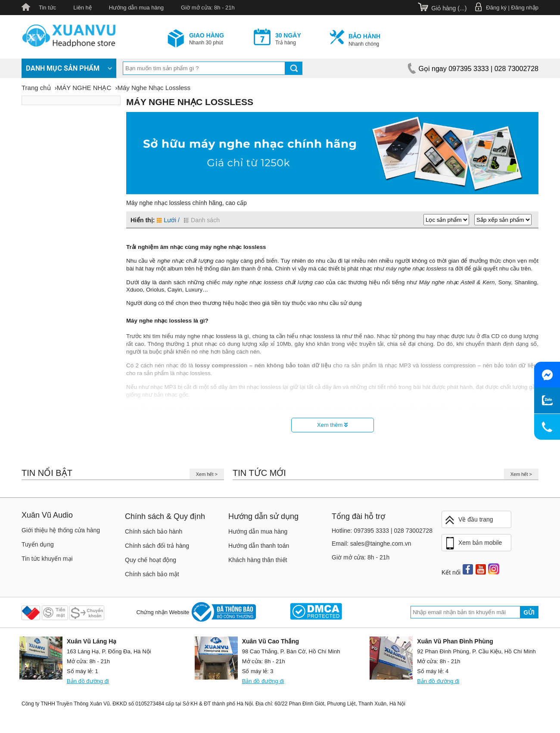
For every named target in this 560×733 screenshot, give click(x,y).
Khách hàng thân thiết (258, 560)
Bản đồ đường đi (88, 681)
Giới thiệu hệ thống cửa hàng (61, 530)
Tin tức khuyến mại (47, 559)
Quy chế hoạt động (151, 560)
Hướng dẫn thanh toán (259, 546)
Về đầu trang (469, 520)
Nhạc (384, 336)
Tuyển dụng (38, 544)
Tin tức (47, 8)
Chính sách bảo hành (154, 531)
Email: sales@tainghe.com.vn (372, 544)
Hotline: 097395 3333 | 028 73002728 (382, 531)
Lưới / (168, 220)
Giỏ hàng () (449, 8)
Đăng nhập (525, 8)
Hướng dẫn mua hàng (136, 8)
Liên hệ (82, 8)
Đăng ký (496, 8)
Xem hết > (207, 474)
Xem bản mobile (473, 544)
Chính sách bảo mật (152, 574)
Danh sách (202, 220)
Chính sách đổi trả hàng (157, 546)
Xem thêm (332, 425)
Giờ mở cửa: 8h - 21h (208, 8)
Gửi (529, 612)
